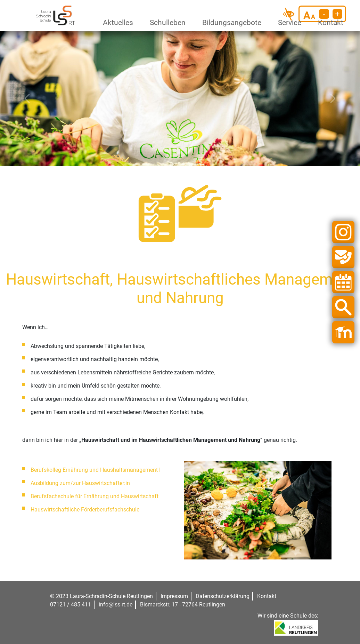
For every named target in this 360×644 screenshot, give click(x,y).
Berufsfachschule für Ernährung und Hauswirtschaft (95, 496)
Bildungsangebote (229, 23)
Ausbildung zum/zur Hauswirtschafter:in (80, 483)
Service (288, 23)
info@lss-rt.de (116, 605)
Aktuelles (116, 23)
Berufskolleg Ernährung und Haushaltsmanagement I (96, 470)
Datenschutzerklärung (223, 596)
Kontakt (329, 23)
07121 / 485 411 (71, 605)
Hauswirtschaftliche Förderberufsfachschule (85, 510)
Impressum (174, 596)
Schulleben (166, 23)
